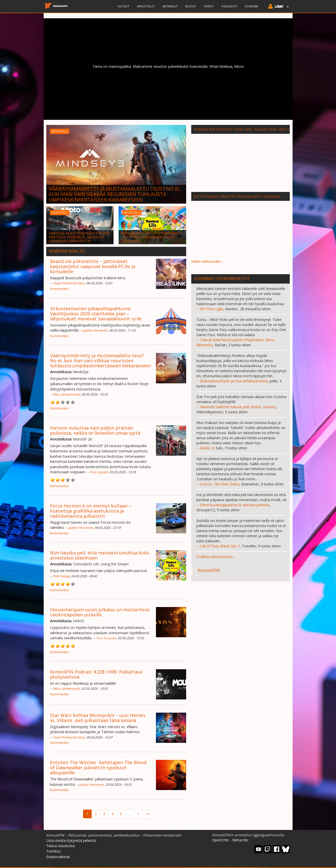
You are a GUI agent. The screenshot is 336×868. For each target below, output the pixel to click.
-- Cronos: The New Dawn (218, 484)
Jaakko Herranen (95, 330)
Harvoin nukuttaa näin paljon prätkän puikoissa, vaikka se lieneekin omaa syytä (95, 430)
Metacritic (241, 840)
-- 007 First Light (210, 309)
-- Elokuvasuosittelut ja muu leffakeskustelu (232, 381)
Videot (209, 6)
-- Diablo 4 (205, 448)
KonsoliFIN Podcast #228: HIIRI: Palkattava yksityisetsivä (96, 674)
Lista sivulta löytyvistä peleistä (71, 840)
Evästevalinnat (58, 857)
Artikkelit (170, 6)
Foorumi (251, 6)
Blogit (191, 6)
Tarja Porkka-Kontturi (69, 283)
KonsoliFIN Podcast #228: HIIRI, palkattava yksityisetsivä (249, 129)
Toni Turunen (106, 638)
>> (148, 814)
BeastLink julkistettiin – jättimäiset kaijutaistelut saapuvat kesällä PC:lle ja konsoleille (93, 266)
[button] (277, 7)
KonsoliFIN (209, 570)
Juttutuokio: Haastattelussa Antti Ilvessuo (237, 196)
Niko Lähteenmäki (66, 394)
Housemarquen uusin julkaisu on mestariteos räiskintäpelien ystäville (100, 612)
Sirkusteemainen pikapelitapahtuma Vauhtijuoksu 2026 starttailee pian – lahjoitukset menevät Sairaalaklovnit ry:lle (96, 314)
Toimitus (53, 851)
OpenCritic (221, 840)
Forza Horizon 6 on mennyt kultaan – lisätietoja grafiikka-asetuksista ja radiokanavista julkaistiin (91, 511)
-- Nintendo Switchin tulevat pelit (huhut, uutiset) (236, 407)
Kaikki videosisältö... (207, 261)
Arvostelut (146, 6)
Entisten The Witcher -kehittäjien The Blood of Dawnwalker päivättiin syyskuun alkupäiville (98, 767)
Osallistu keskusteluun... (216, 557)
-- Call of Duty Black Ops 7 (218, 546)
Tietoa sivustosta (60, 846)
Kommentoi (59, 289)
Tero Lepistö (99, 472)
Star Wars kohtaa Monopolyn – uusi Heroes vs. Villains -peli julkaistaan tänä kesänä (98, 718)
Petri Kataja (61, 576)
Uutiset (123, 6)
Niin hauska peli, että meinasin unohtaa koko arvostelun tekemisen (100, 555)
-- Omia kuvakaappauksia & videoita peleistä (233, 505)
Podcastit (229, 6)
